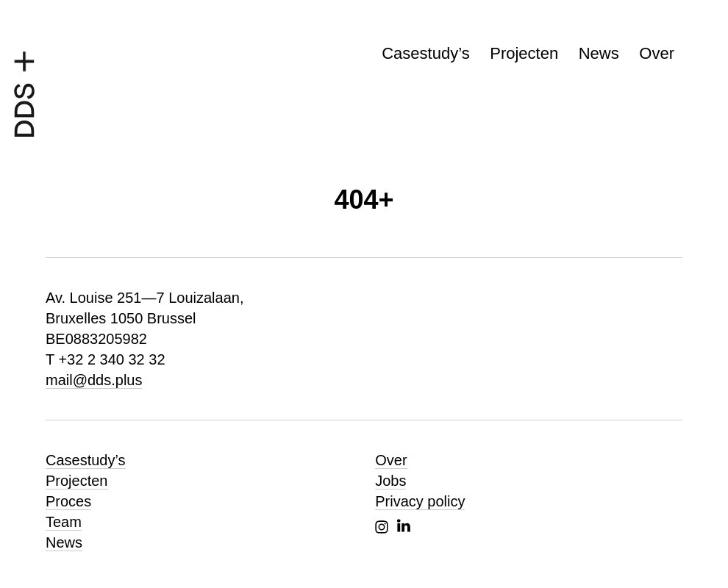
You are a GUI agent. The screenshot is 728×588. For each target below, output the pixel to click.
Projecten (524, 53)
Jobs (390, 481)
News (599, 53)
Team (64, 522)
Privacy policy (420, 501)
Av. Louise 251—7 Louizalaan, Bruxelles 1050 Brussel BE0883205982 (144, 318)
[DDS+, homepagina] (24, 90)
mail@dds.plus (94, 380)
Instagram (382, 527)
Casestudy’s (425, 53)
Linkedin (404, 526)
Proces (68, 501)
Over (657, 53)
